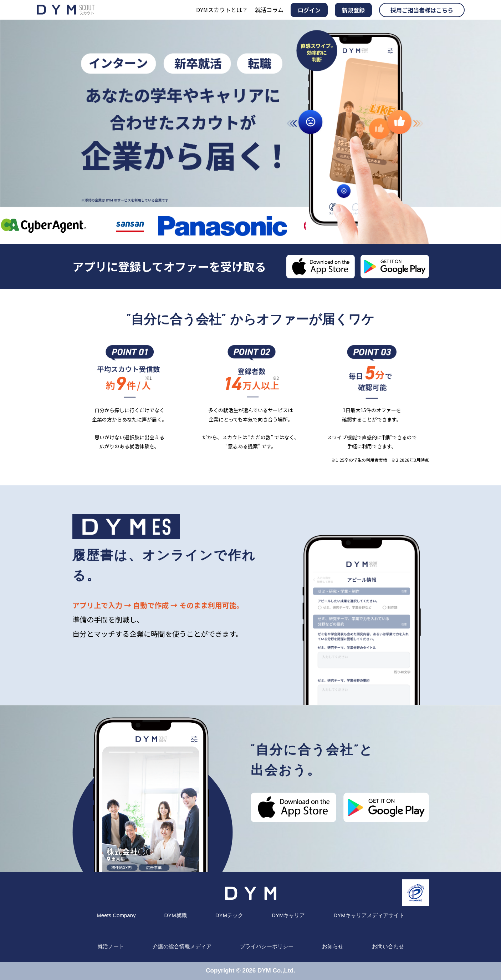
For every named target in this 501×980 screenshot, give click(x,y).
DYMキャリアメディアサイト (369, 915)
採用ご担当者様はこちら (422, 10)
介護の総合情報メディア (182, 946)
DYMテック (229, 915)
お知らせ (333, 946)
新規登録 (353, 10)
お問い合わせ (388, 946)
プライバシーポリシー (267, 946)
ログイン (309, 10)
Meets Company (116, 915)
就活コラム (269, 10)
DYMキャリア (288, 915)
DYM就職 (175, 915)
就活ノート (111, 946)
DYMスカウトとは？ (222, 10)
